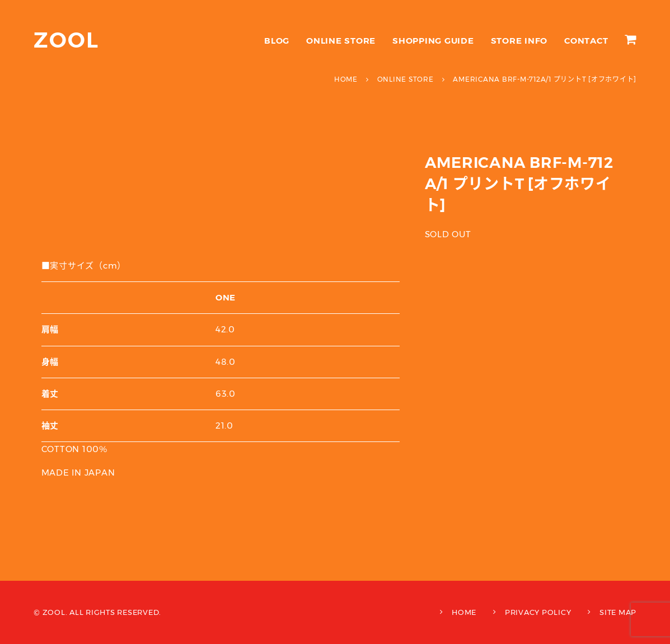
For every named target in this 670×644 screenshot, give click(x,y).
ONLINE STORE (341, 41)
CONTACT (586, 41)
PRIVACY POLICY (538, 612)
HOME (464, 612)
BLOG (277, 41)
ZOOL (66, 40)
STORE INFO (519, 41)
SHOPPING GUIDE (433, 41)
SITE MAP (618, 612)
